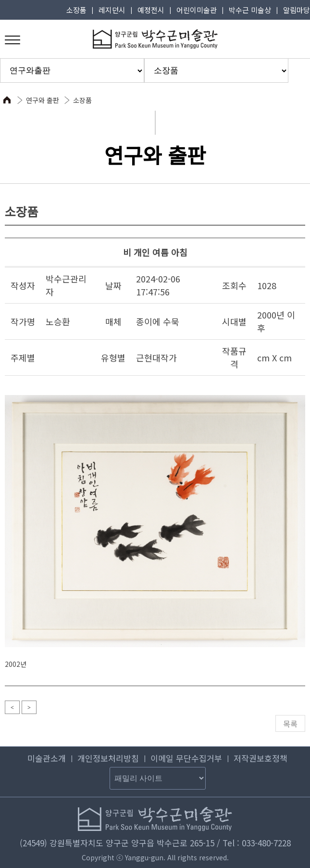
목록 (290, 724)
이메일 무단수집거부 (186, 758)
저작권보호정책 (260, 758)
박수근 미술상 (250, 10)
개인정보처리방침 (108, 758)
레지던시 (112, 10)
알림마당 (297, 10)
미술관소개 (47, 758)
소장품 (76, 10)
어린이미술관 (197, 10)
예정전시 (151, 10)
